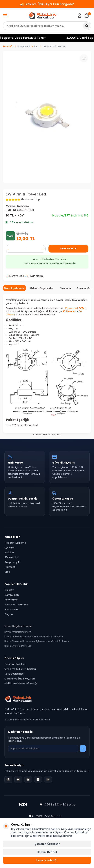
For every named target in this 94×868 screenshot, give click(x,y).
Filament (10, 567)
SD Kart (9, 548)
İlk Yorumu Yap (30, 199)
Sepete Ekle (68, 248)
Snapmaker (11, 609)
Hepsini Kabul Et (47, 860)
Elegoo (9, 614)
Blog (7, 572)
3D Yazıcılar (11, 557)
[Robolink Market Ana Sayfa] (47, 699)
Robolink (23, 206)
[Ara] (87, 26)
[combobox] (47, 26)
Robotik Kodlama (15, 543)
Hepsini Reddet (47, 852)
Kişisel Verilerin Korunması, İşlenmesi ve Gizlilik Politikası (37, 641)
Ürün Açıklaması (14, 288)
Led (36, 46)
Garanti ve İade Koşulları (20, 678)
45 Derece (69, 311)
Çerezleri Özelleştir (47, 844)
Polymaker (11, 599)
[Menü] (5, 16)
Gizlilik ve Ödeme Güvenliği (21, 683)
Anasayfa (8, 46)
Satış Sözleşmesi (14, 674)
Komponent (24, 46)
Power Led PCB (74, 308)
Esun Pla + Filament (16, 604)
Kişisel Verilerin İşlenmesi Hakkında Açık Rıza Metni (34, 637)
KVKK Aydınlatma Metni (18, 632)
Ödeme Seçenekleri (42, 288)
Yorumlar (66, 288)
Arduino (9, 552)
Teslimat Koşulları (15, 664)
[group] (47, 117)
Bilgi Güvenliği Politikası (18, 646)
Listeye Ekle (15, 276)
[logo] (42, 16)
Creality (9, 590)
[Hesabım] (80, 16)
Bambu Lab (12, 595)
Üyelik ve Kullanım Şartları (20, 669)
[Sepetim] (87, 16)
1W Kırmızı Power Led (54, 46)
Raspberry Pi (12, 562)
